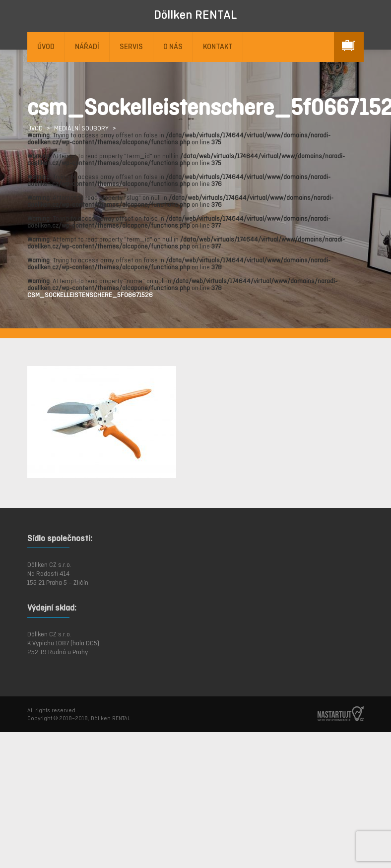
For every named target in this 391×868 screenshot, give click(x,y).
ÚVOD (46, 46)
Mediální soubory (81, 128)
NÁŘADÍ (87, 46)
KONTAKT (218, 46)
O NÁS (173, 46)
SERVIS (131, 46)
